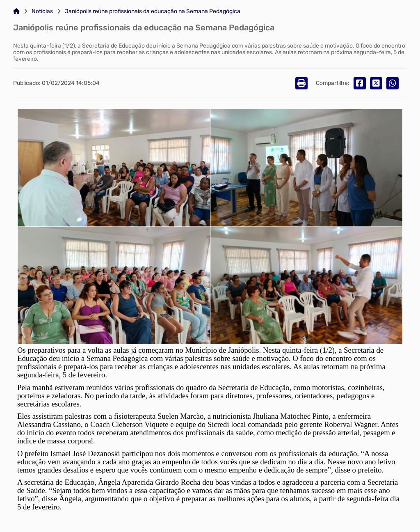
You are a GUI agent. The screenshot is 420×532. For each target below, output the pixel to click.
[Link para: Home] (16, 11)
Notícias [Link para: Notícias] (42, 11)
